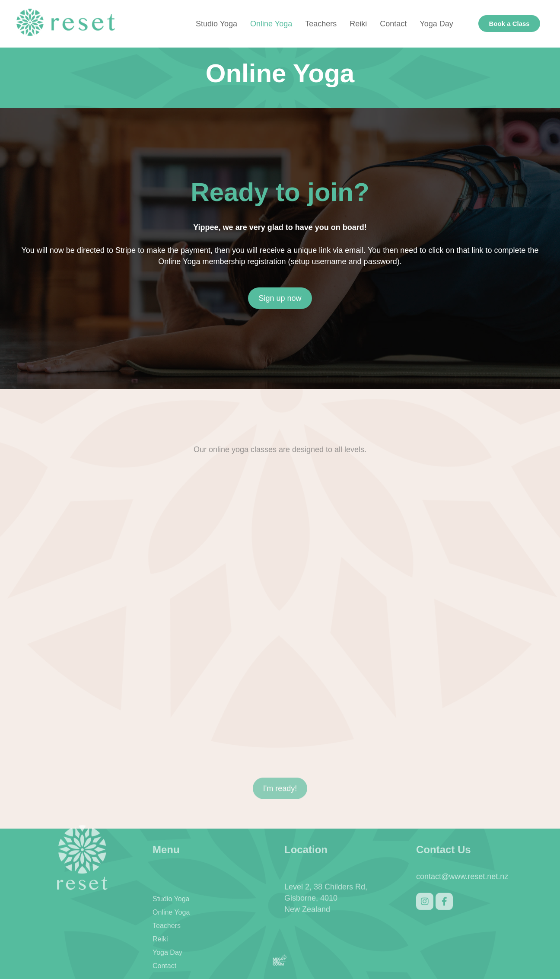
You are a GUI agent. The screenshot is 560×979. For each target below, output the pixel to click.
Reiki (358, 24)
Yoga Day (436, 24)
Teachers (321, 24)
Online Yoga (271, 24)
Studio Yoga (216, 24)
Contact (393, 24)
